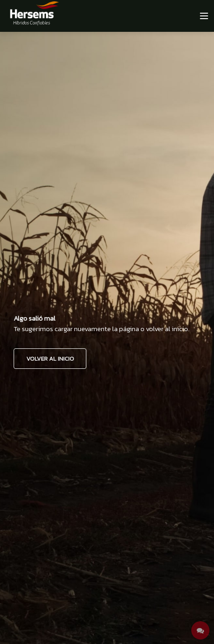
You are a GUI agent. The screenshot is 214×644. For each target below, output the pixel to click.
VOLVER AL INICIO (50, 359)
